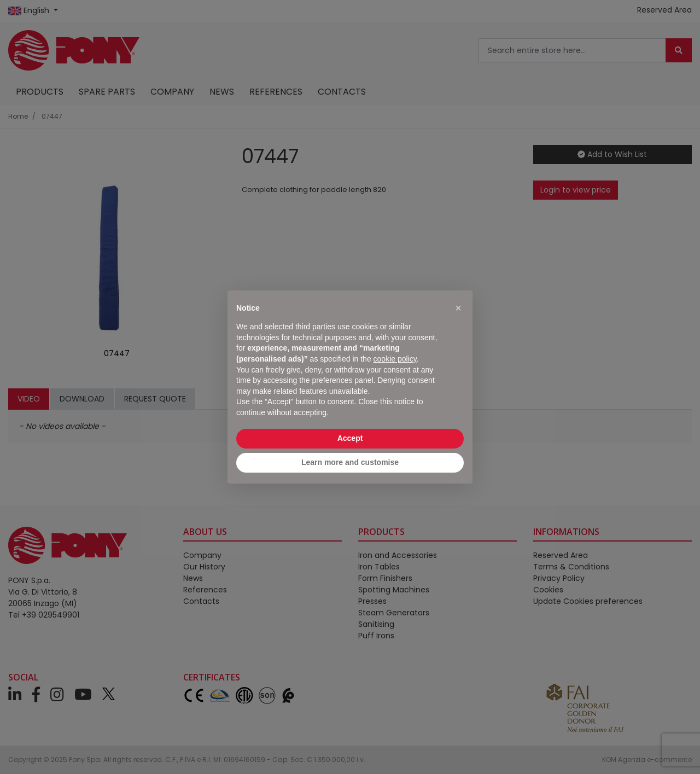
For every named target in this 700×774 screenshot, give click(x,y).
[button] (458, 308)
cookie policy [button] (395, 359)
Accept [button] (350, 438)
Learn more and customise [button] (350, 462)
